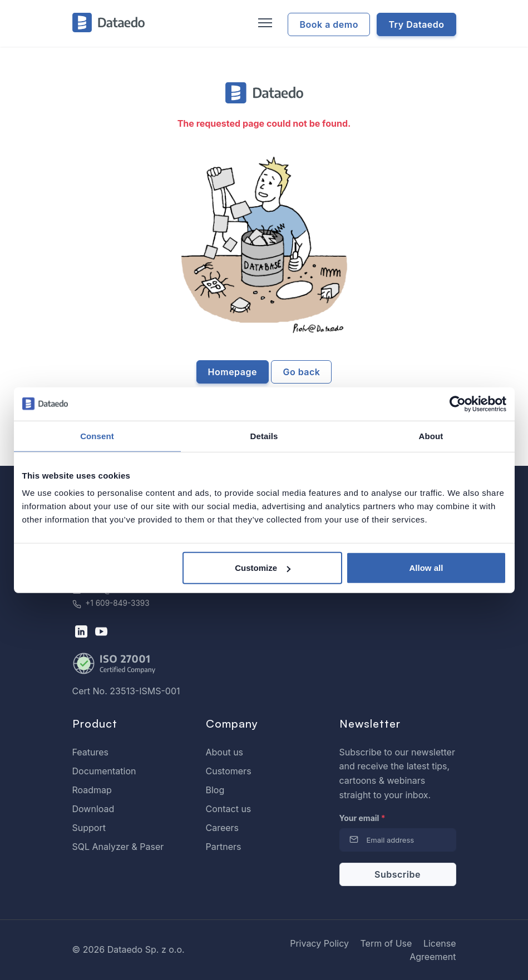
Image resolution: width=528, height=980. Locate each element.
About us (225, 752)
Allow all (426, 568)
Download (93, 809)
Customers (229, 771)
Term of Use (386, 943)
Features (91, 752)
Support (89, 828)
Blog (215, 790)
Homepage (233, 372)
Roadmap (92, 790)
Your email (362, 818)
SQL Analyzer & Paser (118, 847)
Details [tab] (264, 436)
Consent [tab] (97, 436)
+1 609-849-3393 (111, 603)
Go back (301, 372)
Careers (223, 828)
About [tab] (431, 436)
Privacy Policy (319, 943)
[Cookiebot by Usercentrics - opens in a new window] (458, 404)
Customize (263, 568)
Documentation (104, 771)
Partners (224, 847)
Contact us (229, 809)
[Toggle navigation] (264, 23)
